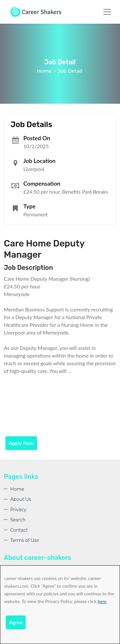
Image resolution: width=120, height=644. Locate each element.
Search (18, 520)
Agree (16, 622)
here (102, 601)
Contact (19, 530)
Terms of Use (25, 540)
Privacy (18, 510)
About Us (21, 499)
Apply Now (21, 443)
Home (44, 71)
